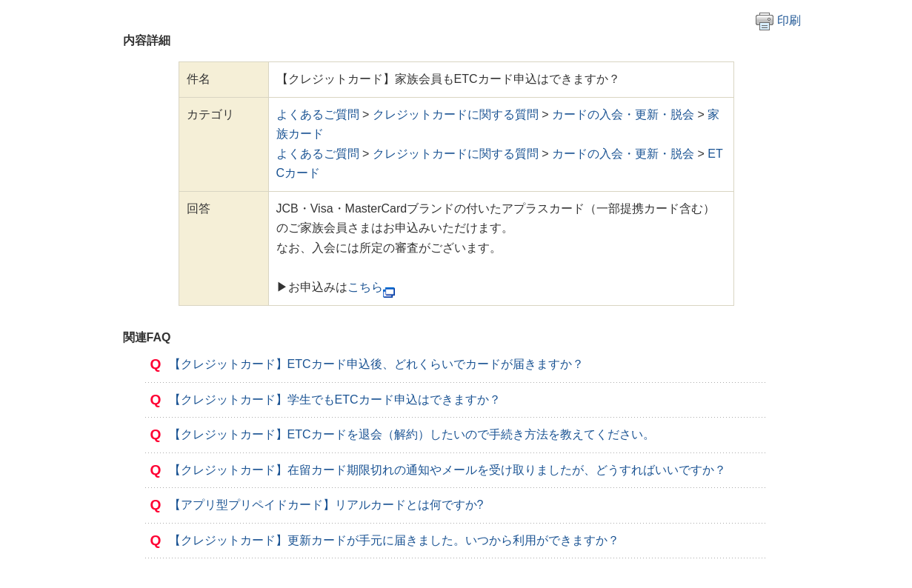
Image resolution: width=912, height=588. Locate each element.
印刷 (778, 20)
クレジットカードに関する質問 (456, 114)
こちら (365, 287)
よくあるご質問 (318, 114)
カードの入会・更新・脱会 (623, 114)
